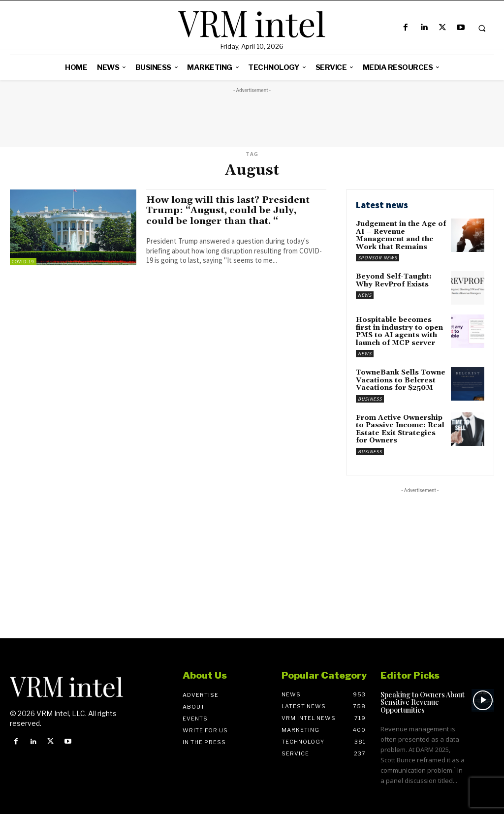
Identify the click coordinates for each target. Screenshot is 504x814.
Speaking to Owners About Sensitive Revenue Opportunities (423, 701)
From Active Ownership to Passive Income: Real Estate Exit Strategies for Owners (400, 428)
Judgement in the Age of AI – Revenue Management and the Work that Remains (401, 235)
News (365, 295)
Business (370, 398)
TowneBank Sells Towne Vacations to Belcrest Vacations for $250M (401, 380)
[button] (482, 28)
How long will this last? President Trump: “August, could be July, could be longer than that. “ (230, 210)
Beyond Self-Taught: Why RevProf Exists (394, 280)
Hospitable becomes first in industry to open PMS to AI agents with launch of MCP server (399, 331)
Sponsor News (378, 258)
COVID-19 (23, 262)
